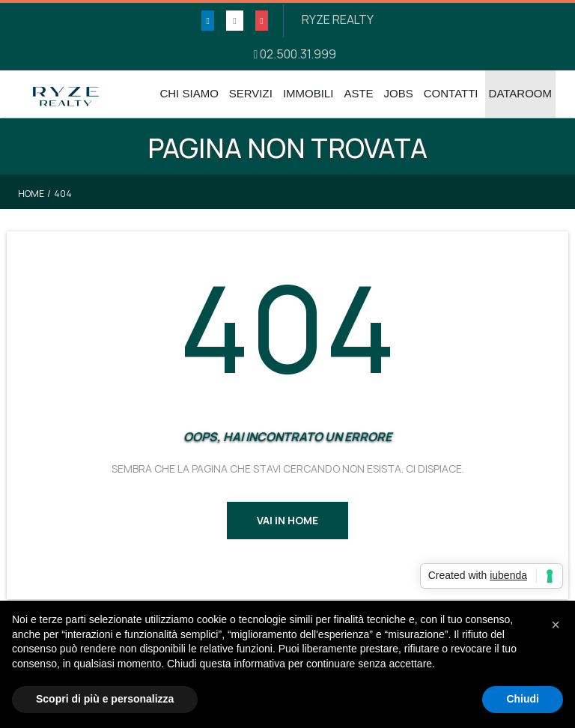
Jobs (399, 93)
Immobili (308, 93)
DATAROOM (520, 93)
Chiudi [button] (523, 699)
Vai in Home (287, 520)
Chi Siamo (189, 93)
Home (31, 194)
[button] (556, 625)
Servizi (251, 93)
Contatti (451, 93)
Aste (358, 93)
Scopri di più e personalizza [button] (105, 699)
